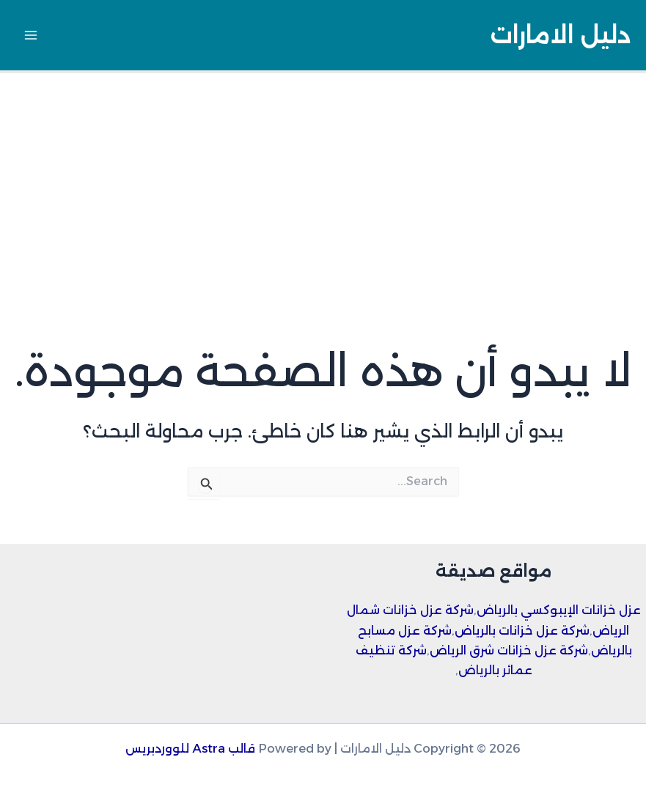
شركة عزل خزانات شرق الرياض (509, 650)
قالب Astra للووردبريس (190, 748)
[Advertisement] (323, 183)
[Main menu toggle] (31, 36)
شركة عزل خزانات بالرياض (522, 630)
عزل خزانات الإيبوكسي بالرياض (559, 610)
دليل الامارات (561, 35)
